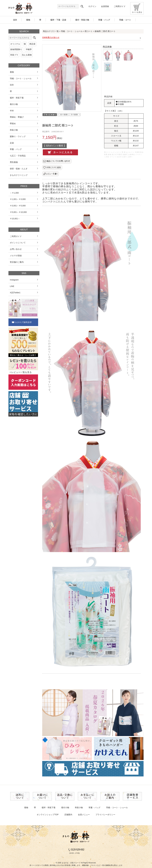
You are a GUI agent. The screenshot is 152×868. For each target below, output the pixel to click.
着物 (26, 808)
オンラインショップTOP (48, 815)
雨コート (89, 31)
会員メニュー (84, 815)
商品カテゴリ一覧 (51, 31)
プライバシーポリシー (105, 815)
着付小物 (65, 808)
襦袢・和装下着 (49, 808)
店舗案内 (68, 815)
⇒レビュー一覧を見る (20, 372)
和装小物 (79, 808)
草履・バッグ (94, 808)
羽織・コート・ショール (72, 31)
